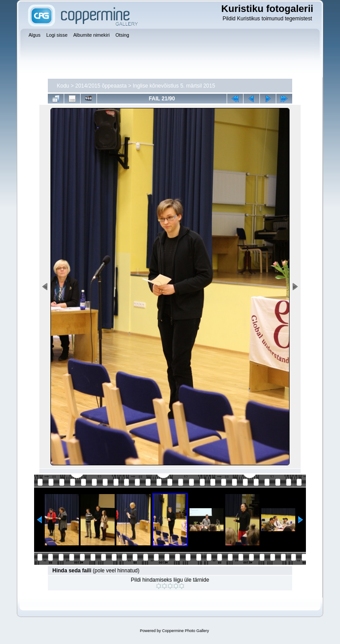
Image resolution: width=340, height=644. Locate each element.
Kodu (63, 86)
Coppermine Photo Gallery (185, 631)
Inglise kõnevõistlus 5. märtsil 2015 (174, 86)
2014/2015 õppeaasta (101, 86)
